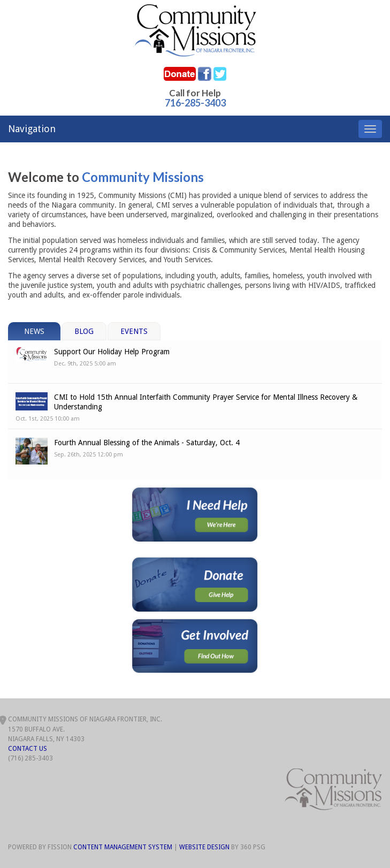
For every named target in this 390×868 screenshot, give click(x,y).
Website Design (204, 847)
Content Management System (123, 847)
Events (134, 331)
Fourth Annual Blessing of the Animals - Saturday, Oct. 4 (147, 443)
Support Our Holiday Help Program (112, 352)
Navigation (32, 129)
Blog (84, 331)
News (34, 331)
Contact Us (28, 749)
